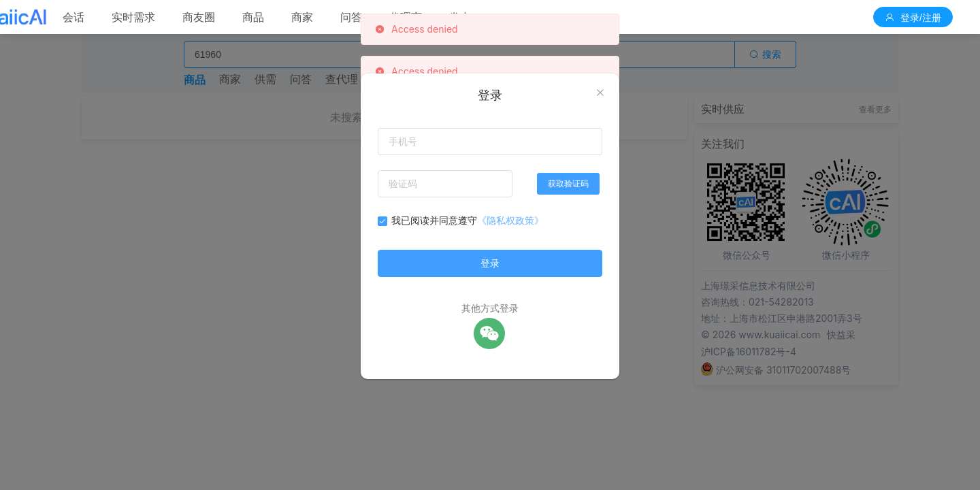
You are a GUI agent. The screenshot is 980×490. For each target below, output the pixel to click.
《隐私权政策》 (510, 220)
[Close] (600, 93)
